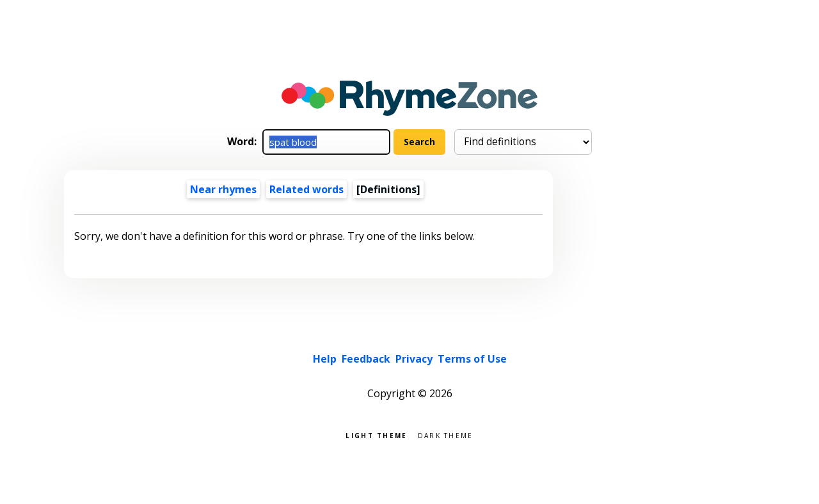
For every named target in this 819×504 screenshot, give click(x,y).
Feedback (366, 359)
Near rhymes (223, 189)
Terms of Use (472, 359)
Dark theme (446, 435)
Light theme (376, 435)
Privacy (414, 359)
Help (325, 359)
